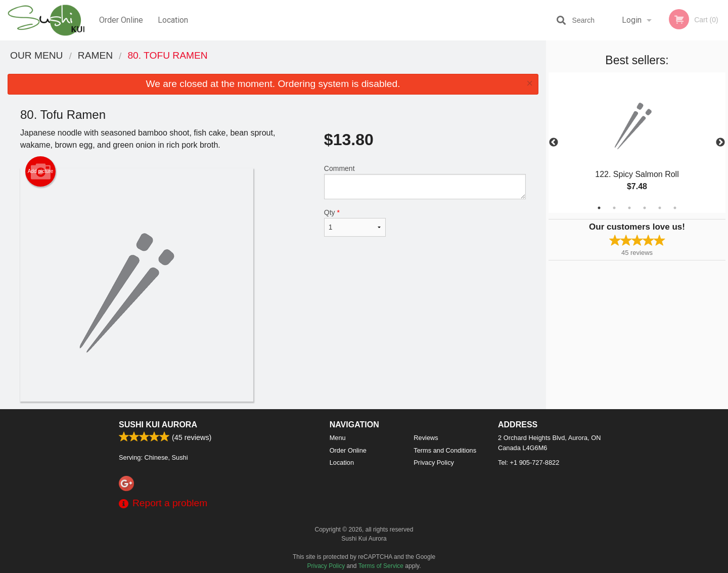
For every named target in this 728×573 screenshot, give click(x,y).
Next (720, 143)
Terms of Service (381, 566)
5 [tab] (660, 208)
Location (173, 20)
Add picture (41, 171)
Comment (425, 182)
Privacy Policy (434, 462)
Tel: (529, 462)
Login (632, 20)
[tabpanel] (637, 143)
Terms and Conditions (445, 450)
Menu (338, 438)
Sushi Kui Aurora (158, 425)
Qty (355, 223)
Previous (554, 143)
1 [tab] (599, 208)
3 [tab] (629, 208)
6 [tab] (675, 208)
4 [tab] (645, 208)
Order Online (121, 20)
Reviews (426, 438)
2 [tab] (614, 208)
